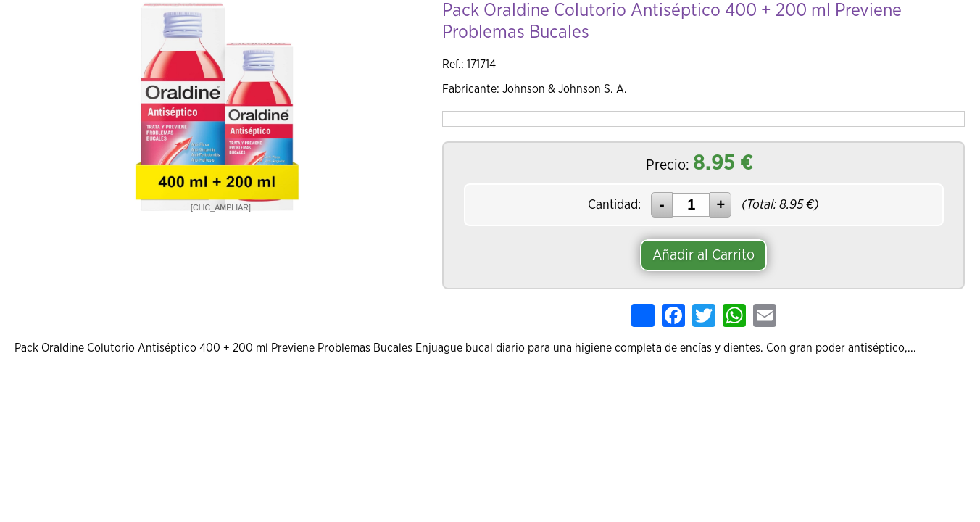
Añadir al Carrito (703, 255)
